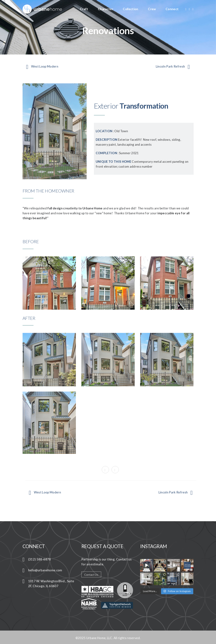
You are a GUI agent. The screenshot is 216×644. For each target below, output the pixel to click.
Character (106, 9)
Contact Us (91, 575)
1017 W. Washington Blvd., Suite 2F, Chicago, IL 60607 (51, 584)
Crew (152, 9)
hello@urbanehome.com (45, 570)
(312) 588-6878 (40, 559)
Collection (130, 9)
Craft (84, 9)
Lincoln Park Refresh (173, 67)
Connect (172, 9)
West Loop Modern (42, 67)
